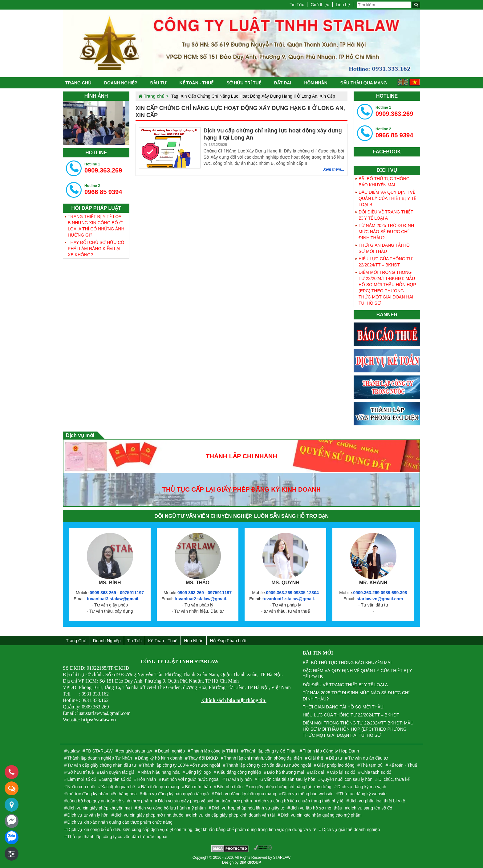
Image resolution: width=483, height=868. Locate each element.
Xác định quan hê (118, 787)
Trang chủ (78, 83)
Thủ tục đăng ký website (363, 794)
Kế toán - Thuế (196, 83)
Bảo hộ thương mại (286, 772)
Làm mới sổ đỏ (82, 779)
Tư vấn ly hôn (239, 779)
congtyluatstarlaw (135, 751)
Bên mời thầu (198, 787)
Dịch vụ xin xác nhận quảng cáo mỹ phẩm (321, 815)
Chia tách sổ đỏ (376, 772)
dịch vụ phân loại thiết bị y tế (377, 801)
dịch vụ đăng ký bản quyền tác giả (176, 794)
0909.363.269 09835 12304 (292, 593)
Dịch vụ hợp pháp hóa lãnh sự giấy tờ (248, 808)
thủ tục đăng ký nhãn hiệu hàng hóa (102, 794)
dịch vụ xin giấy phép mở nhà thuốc (149, 815)
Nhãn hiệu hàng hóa (160, 772)
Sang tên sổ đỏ (117, 779)
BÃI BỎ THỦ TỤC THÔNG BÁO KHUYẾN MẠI (384, 182)
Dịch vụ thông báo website (308, 794)
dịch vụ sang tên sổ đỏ (370, 808)
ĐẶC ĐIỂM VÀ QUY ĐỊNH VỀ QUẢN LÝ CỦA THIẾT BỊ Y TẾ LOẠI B (387, 198)
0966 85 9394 (103, 189)
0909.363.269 (103, 168)
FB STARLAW (99, 751)
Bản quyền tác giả (118, 772)
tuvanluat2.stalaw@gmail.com (205, 599)
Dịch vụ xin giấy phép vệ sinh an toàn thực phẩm (205, 801)
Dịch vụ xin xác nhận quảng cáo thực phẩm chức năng (120, 822)
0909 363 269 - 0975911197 (117, 593)
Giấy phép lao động (336, 765)
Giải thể (316, 758)
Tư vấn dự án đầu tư (368, 758)
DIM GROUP (250, 862)
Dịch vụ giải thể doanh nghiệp (351, 829)
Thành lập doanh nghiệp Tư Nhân (100, 758)
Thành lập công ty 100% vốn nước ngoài (181, 765)
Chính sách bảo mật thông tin (233, 700)
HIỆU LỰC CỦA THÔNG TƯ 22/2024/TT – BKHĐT (386, 262)
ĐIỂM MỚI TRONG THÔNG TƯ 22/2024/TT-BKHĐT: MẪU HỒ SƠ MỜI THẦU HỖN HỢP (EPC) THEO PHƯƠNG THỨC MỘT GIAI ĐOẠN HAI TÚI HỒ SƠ (387, 288)
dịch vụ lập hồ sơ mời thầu (316, 808)
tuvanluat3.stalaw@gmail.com (118, 599)
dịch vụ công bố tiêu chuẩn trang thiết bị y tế (301, 801)
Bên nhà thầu (230, 787)
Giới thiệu (320, 5)
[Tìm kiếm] (416, 5)
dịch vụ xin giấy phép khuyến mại (100, 808)
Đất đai (283, 83)
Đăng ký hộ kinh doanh (160, 758)
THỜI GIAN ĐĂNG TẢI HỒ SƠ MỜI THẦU (384, 248)
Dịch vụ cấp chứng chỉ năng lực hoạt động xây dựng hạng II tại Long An (273, 134)
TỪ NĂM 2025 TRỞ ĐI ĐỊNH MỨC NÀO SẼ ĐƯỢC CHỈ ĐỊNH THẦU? (386, 232)
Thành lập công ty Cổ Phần (270, 751)
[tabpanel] (96, 123)
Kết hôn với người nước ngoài (191, 779)
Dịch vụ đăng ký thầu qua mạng (245, 794)
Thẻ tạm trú (371, 765)
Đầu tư (158, 83)
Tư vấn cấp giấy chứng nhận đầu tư (102, 765)
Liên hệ (343, 5)
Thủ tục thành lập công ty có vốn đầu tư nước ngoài (117, 837)
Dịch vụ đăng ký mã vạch (362, 787)
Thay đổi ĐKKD (203, 758)
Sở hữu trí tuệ (244, 83)
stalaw (74, 751)
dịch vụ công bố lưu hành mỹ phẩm (172, 808)
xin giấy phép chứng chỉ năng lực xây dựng (290, 787)
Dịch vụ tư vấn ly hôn (88, 815)
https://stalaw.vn (99, 720)
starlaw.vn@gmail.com (380, 599)
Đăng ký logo (198, 772)
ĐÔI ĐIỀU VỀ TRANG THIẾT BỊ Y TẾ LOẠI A (386, 215)
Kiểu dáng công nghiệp (239, 772)
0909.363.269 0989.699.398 (380, 593)
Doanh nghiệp (121, 83)
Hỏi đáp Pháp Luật (228, 641)
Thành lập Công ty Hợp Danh (331, 751)
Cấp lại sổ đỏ (343, 772)
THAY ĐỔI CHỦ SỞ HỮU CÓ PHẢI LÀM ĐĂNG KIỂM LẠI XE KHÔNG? (96, 249)
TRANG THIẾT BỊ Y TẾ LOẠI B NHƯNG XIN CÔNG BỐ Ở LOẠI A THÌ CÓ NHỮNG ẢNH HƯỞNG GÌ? (96, 226)
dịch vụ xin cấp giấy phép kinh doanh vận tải (232, 815)
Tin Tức (297, 5)
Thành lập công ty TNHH (214, 751)
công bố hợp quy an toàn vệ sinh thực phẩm (110, 801)
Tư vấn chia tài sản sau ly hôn (287, 779)
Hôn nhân (316, 83)
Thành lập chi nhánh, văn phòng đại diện (263, 758)
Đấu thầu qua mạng (364, 83)
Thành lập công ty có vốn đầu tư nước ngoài (269, 765)
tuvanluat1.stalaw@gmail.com (293, 599)
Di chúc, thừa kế (394, 779)
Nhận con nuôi (81, 787)
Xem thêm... (334, 169)
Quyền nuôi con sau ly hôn (347, 779)
